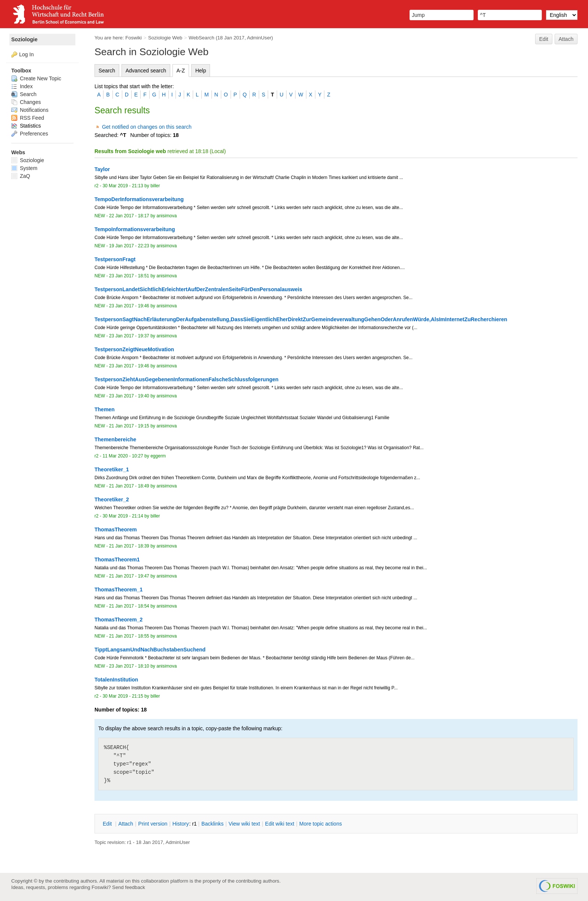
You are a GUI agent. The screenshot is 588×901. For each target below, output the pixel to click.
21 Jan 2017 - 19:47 (129, 576)
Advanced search (146, 71)
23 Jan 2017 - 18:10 (129, 666)
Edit (544, 39)
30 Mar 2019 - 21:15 (123, 696)
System (24, 168)
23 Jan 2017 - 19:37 (129, 336)
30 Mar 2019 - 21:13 (123, 186)
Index (22, 86)
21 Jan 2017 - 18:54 (129, 606)
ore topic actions (321, 824)
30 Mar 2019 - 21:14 (123, 516)
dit (108, 824)
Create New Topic (36, 78)
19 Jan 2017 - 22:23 (129, 246)
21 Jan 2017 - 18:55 (129, 636)
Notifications (30, 110)
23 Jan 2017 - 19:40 (129, 396)
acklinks (212, 824)
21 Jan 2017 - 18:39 (129, 546)
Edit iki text (280, 824)
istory (181, 824)
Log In (26, 54)
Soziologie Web (165, 38)
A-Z (181, 71)
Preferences (30, 134)
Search (107, 71)
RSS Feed (28, 118)
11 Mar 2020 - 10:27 (123, 456)
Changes (26, 102)
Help (201, 71)
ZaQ (21, 176)
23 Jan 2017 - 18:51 (129, 276)
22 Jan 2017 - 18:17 (129, 216)
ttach (126, 824)
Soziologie (24, 39)
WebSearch (202, 38)
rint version (153, 824)
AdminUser (259, 38)
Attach (566, 39)
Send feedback (129, 887)
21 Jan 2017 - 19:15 (129, 426)
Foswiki (133, 38)
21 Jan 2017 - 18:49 (129, 486)
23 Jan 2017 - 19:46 (129, 306)
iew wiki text (244, 824)
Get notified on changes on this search (147, 127)
